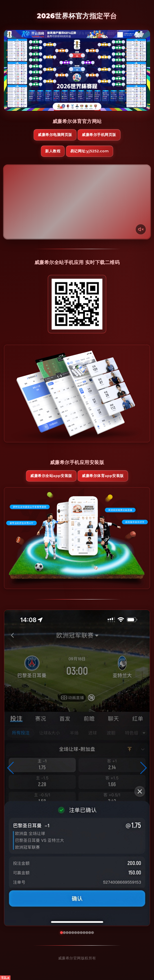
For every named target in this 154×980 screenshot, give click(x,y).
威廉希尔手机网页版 (99, 135)
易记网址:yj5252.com (90, 151)
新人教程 (53, 151)
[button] (11, 768)
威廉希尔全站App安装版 (51, 476)
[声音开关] (141, 229)
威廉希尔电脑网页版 (55, 135)
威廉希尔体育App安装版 (103, 476)
